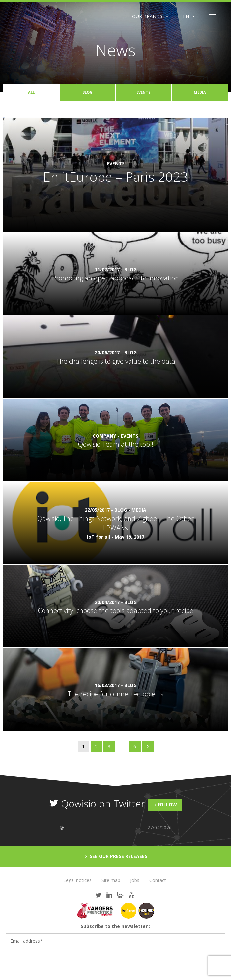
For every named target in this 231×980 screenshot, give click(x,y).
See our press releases (118, 856)
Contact (158, 880)
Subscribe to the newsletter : (115, 926)
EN (186, 16)
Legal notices (77, 880)
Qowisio (40, 16)
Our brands (147, 16)
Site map (111, 880)
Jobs (135, 880)
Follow (167, 805)
